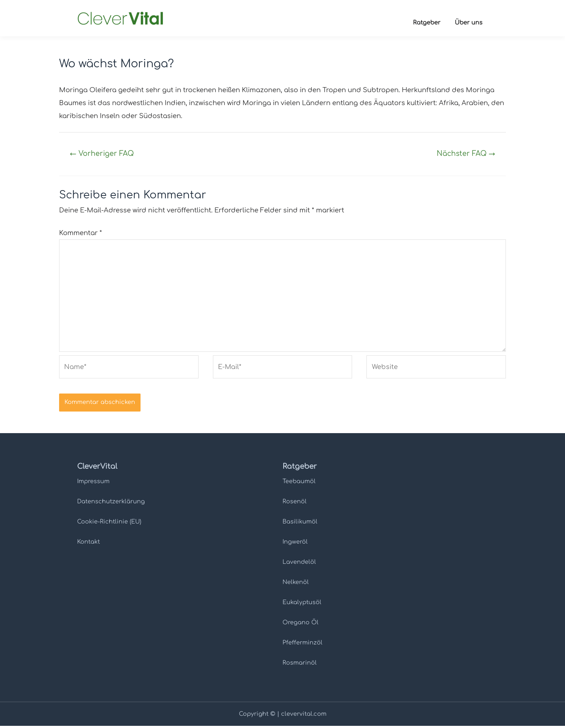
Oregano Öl (301, 625)
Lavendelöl (299, 564)
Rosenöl (295, 504)
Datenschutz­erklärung (111, 504)
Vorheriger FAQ (103, 154)
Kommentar (81, 233)
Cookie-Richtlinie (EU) (109, 524)
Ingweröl (295, 544)
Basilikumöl (300, 524)
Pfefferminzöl (302, 645)
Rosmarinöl (300, 665)
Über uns (469, 23)
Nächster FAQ (465, 154)
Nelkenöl (296, 584)
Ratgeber (427, 23)
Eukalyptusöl (302, 605)
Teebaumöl (299, 484)
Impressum (93, 484)
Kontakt (88, 544)
